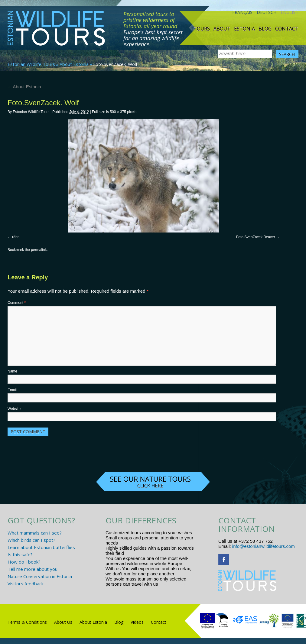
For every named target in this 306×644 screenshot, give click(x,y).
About (222, 29)
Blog (265, 29)
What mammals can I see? (35, 533)
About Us (63, 622)
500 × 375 (118, 112)
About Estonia (74, 64)
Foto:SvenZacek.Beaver (256, 237)
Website (14, 409)
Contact (287, 29)
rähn (16, 237)
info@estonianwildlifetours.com (264, 546)
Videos (137, 622)
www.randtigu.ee (176, 584)
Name (12, 371)
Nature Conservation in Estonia (40, 576)
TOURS (202, 29)
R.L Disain (21, 641)
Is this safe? (20, 555)
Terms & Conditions (27, 622)
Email (12, 390)
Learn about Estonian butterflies (41, 547)
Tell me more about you (33, 569)
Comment (17, 303)
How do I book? (24, 562)
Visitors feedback (26, 584)
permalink (39, 250)
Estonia (244, 29)
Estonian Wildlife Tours (31, 64)
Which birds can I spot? (31, 540)
